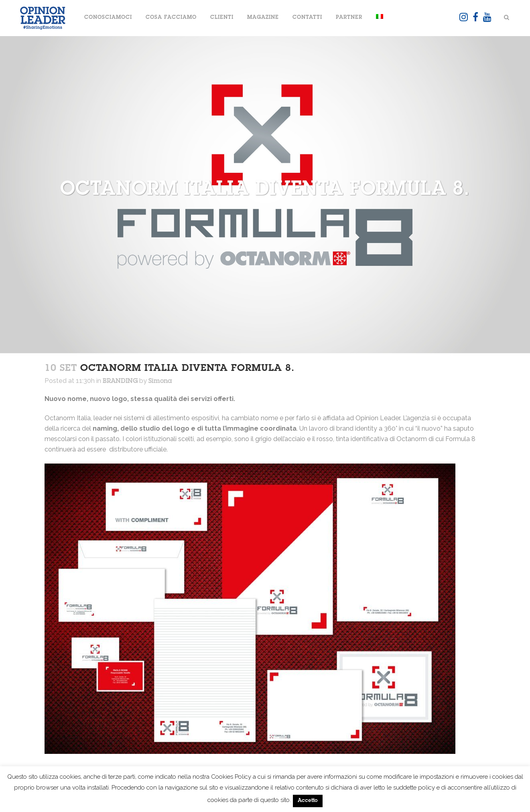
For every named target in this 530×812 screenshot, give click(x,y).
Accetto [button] (308, 801)
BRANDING (120, 381)
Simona (160, 381)
